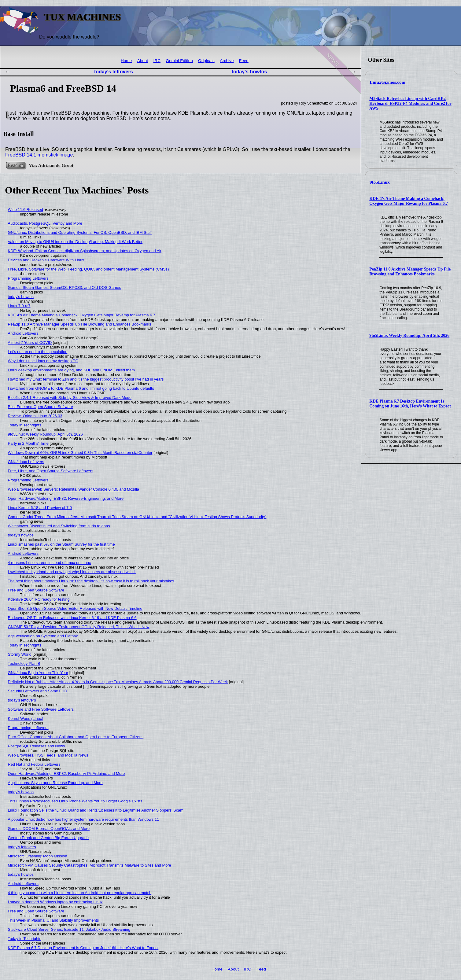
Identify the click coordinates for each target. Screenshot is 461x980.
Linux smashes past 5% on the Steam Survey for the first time (61, 544)
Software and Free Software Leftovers (41, 709)
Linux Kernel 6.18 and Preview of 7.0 (40, 508)
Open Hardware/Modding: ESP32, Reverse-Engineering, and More (66, 498)
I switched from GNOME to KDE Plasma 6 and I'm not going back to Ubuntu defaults (81, 388)
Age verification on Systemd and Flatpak (43, 636)
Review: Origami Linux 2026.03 (35, 416)
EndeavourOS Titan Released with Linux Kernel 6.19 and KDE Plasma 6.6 (72, 618)
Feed (244, 61)
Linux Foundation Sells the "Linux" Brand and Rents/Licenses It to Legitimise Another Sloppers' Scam (96, 810)
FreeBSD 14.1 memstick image (39, 155)
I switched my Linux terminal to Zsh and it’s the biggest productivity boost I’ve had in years (86, 379)
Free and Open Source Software (36, 590)
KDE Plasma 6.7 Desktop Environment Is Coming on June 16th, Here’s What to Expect (410, 404)
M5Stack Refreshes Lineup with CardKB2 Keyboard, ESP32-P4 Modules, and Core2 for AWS (410, 103)
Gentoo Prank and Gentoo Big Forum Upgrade (48, 838)
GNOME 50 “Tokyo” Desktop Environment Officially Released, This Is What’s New (79, 627)
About (143, 61)
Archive (227, 61)
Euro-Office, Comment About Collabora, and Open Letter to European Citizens (76, 737)
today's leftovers (114, 72)
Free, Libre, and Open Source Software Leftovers (51, 471)
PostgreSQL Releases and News (37, 746)
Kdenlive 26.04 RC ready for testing (39, 599)
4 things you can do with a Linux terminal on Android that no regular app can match (80, 893)
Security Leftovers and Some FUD (38, 691)
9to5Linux (380, 182)
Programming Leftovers (28, 278)
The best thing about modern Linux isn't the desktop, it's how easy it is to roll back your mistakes (91, 581)
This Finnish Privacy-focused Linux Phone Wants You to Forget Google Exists (75, 801)
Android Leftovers (23, 333)
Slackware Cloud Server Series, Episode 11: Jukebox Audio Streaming (69, 929)
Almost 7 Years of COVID (30, 343)
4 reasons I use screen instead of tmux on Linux (50, 563)
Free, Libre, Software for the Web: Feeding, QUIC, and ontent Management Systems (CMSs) (89, 269)
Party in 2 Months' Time (28, 443)
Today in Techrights (25, 425)
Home (126, 61)
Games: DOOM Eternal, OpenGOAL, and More (49, 829)
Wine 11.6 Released (26, 210)
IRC (157, 61)
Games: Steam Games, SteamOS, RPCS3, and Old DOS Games (65, 287)
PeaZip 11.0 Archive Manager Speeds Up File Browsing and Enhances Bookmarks (410, 272)
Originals (206, 61)
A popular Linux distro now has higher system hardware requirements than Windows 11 (83, 819)
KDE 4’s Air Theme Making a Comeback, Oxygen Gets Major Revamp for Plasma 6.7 (409, 201)
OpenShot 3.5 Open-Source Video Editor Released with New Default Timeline (75, 608)
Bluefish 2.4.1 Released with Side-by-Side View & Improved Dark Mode (70, 398)
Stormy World (20, 654)
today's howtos (249, 72)
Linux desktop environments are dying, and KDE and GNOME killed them (71, 370)
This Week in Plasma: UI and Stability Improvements (53, 920)
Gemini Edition (179, 61)
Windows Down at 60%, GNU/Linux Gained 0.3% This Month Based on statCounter (80, 453)
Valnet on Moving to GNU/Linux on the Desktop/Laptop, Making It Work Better (75, 242)
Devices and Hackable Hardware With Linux (46, 260)
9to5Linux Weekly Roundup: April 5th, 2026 (409, 335)
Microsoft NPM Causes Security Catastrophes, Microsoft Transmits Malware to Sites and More (90, 865)
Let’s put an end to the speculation (38, 352)
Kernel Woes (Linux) (26, 718)
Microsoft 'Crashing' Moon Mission (38, 856)
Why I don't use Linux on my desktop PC (43, 361)
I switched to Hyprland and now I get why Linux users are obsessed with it (72, 572)
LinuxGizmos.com (387, 82)
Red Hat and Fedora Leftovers (34, 764)
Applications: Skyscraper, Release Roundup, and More (55, 783)
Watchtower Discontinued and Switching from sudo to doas (59, 526)
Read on (16, 165)
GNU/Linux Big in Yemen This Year (38, 673)
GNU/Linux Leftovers (26, 462)
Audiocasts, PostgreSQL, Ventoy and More (45, 223)
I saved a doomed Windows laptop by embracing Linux (55, 902)
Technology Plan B (24, 663)
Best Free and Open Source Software (41, 407)
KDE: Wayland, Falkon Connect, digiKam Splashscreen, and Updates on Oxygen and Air (85, 251)
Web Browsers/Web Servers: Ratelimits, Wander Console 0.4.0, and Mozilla (74, 489)
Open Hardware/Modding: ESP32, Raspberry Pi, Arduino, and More (66, 774)
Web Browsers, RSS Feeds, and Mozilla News (48, 755)
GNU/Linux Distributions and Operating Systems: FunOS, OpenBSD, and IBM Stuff (80, 232)
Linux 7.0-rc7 (19, 306)
